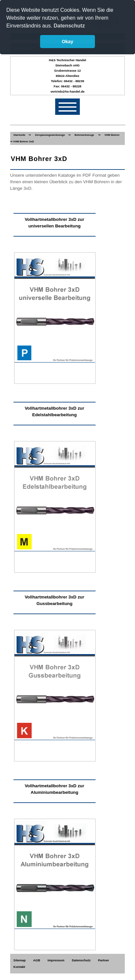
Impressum (56, 960)
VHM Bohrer (112, 135)
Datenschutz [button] (69, 26)
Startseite (19, 135)
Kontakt (19, 967)
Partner (103, 960)
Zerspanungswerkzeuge (50, 135)
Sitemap (20, 960)
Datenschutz (81, 960)
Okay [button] (67, 42)
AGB (37, 960)
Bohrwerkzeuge (84, 135)
